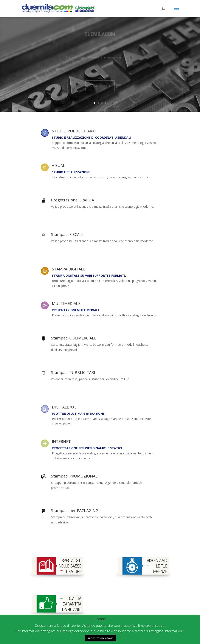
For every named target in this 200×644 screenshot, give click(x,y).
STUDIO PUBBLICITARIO (74, 131)
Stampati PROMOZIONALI (75, 476)
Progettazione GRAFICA (73, 200)
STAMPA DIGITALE (69, 269)
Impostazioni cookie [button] (101, 638)
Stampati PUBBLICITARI (73, 372)
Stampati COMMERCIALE (74, 338)
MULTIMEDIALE (66, 303)
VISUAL (58, 165)
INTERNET (61, 441)
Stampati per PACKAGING (75, 510)
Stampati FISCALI (67, 234)
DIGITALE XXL (64, 407)
